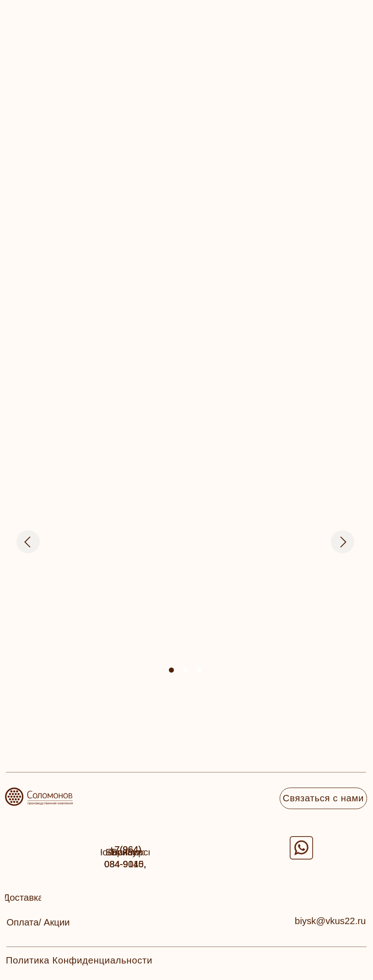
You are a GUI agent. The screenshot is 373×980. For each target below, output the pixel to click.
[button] (23, 898)
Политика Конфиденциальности (79, 960)
